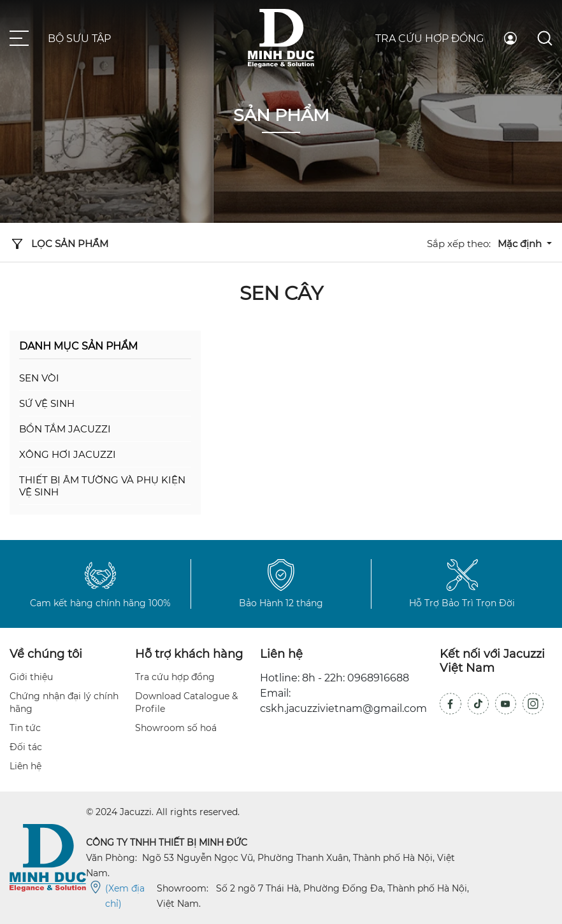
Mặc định (521, 244)
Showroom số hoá (176, 728)
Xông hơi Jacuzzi (68, 454)
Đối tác (26, 747)
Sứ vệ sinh (47, 403)
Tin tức (25, 728)
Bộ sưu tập (79, 39)
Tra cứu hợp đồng (429, 39)
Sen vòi (39, 378)
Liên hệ (25, 766)
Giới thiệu (31, 677)
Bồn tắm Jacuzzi (65, 429)
